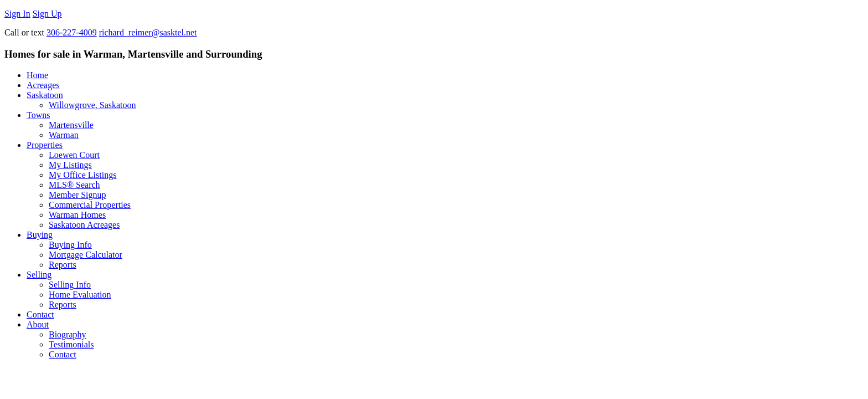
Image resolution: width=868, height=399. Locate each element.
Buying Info (70, 245)
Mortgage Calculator (86, 255)
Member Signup (77, 195)
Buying (40, 235)
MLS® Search (74, 185)
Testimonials (71, 344)
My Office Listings (82, 175)
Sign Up (47, 14)
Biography (68, 334)
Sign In (17, 14)
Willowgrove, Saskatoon (92, 105)
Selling (39, 275)
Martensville (71, 125)
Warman (64, 135)
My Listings (70, 165)
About (38, 324)
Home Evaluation (80, 295)
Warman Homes (77, 215)
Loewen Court (74, 155)
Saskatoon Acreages (84, 225)
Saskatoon (45, 95)
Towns (38, 115)
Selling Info (70, 285)
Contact (40, 314)
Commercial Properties (90, 205)
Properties (45, 145)
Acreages (43, 85)
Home (37, 75)
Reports (63, 265)
